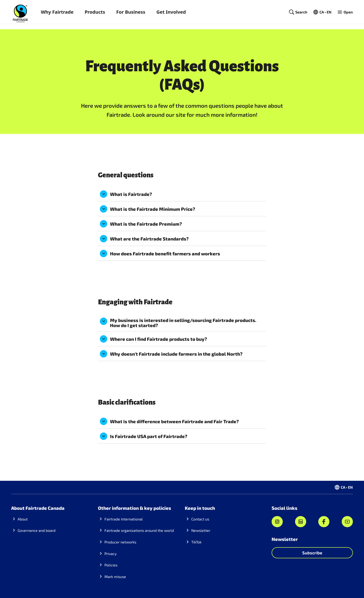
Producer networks (120, 542)
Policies (111, 565)
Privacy (110, 554)
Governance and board (37, 530)
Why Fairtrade (57, 12)
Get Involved (171, 12)
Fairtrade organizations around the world (139, 530)
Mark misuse (115, 577)
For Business (131, 12)
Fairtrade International (124, 519)
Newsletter (201, 530)
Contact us (200, 519)
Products (95, 12)
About (23, 519)
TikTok (196, 542)
